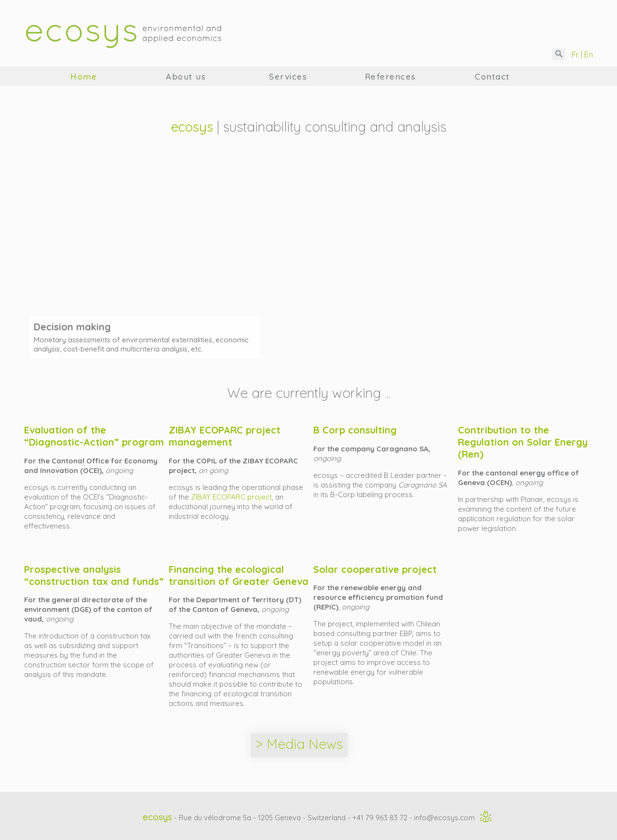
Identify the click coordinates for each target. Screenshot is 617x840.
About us (186, 76)
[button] (559, 54)
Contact (492, 76)
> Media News (299, 744)
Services (288, 76)
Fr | (576, 54)
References (390, 76)
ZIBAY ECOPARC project (231, 497)
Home (84, 76)
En (588, 54)
